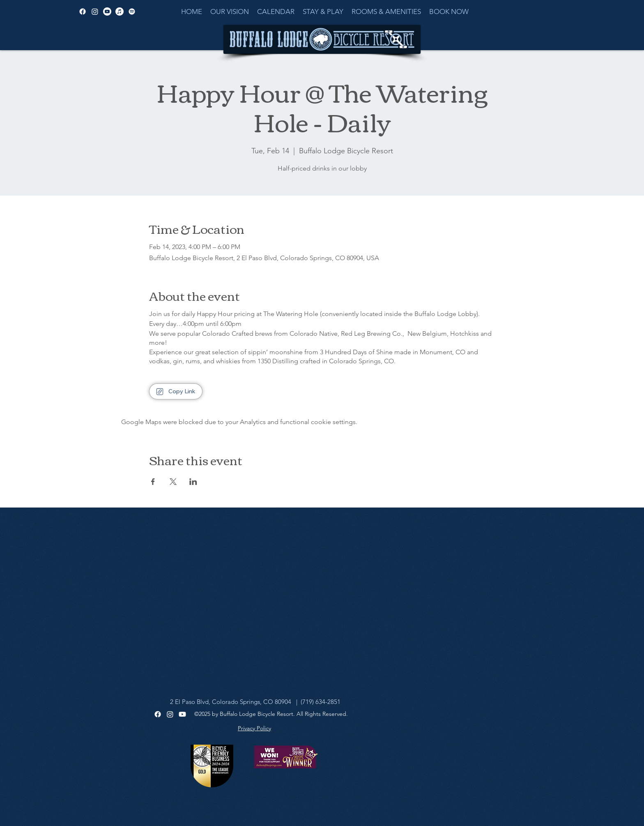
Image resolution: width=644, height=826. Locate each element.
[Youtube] (182, 714)
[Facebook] (158, 714)
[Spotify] (132, 12)
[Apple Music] (120, 12)
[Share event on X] (173, 482)
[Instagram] (170, 714)
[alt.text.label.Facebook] (83, 12)
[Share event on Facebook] (153, 482)
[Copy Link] (176, 392)
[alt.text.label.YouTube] (107, 12)
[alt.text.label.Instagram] (95, 12)
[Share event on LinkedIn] (193, 482)
